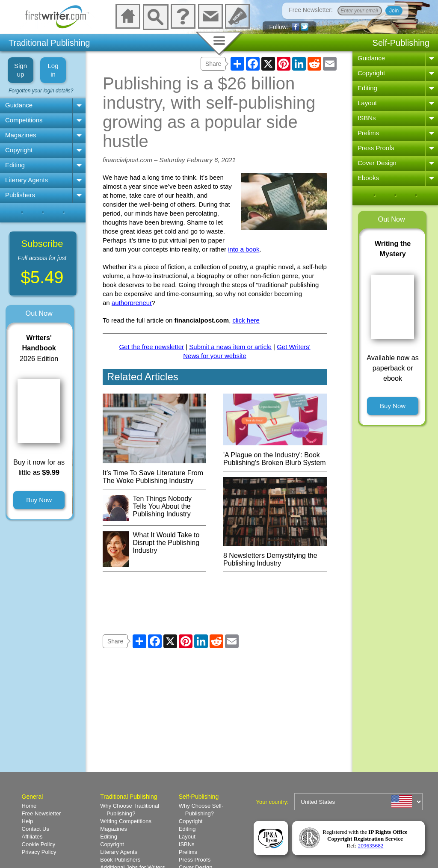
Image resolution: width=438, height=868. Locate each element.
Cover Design (377, 163)
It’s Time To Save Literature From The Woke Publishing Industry (154, 473)
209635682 (371, 846)
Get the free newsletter (151, 347)
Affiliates (32, 837)
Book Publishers (120, 860)
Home (29, 806)
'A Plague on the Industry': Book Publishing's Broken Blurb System (275, 455)
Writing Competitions (126, 821)
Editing (15, 165)
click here (246, 320)
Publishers (20, 195)
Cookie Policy (39, 844)
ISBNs (367, 118)
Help (28, 821)
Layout (367, 103)
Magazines (21, 135)
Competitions (24, 120)
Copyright (19, 150)
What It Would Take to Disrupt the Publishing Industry (166, 543)
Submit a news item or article (230, 347)
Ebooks (368, 178)
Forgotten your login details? (41, 91)
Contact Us (36, 829)
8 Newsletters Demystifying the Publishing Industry (275, 555)
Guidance (19, 105)
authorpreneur (132, 303)
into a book (244, 249)
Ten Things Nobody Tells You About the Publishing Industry (163, 506)
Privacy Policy (39, 852)
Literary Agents (27, 180)
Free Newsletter (41, 813)
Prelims (368, 133)
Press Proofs (376, 148)
